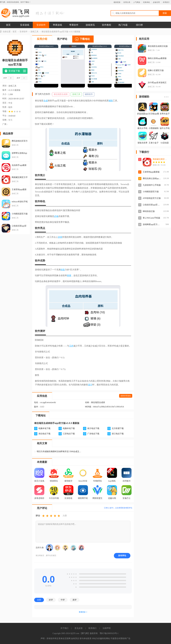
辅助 (111, 101)
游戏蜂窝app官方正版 (152, 224)
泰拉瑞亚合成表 (61, 94)
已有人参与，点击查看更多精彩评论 (118, 508)
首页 (8, 25)
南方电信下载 (93, 428)
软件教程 (107, 25)
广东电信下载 (93, 434)
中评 (63, 600)
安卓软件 (41, 25)
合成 (46, 101)
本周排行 (166, 2)
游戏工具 (34, 32)
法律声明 (107, 628)
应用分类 (127, 2)
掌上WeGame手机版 (151, 218)
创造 (63, 270)
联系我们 (92, 628)
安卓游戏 (25, 25)
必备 (56, 216)
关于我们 (64, 628)
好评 (51, 600)
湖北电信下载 (44, 434)
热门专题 (123, 25)
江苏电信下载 (69, 434)
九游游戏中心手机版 (152, 185)
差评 (75, 600)
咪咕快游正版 (149, 211)
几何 (71, 346)
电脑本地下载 (44, 428)
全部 (39, 600)
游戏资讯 (90, 25)
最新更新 (117, 2)
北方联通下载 (118, 428)
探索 (69, 275)
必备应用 (156, 2)
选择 (60, 237)
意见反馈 (79, 628)
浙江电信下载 (118, 434)
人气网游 (137, 2)
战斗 (90, 385)
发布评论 (122, 556)
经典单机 (146, 2)
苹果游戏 (57, 25)
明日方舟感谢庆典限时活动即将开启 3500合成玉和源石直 (60, 452)
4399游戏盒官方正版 (152, 198)
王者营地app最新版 (151, 172)
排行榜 (139, 25)
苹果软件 (74, 25)
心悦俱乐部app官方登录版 (154, 205)
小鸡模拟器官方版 (151, 192)
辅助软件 (89, 94)
